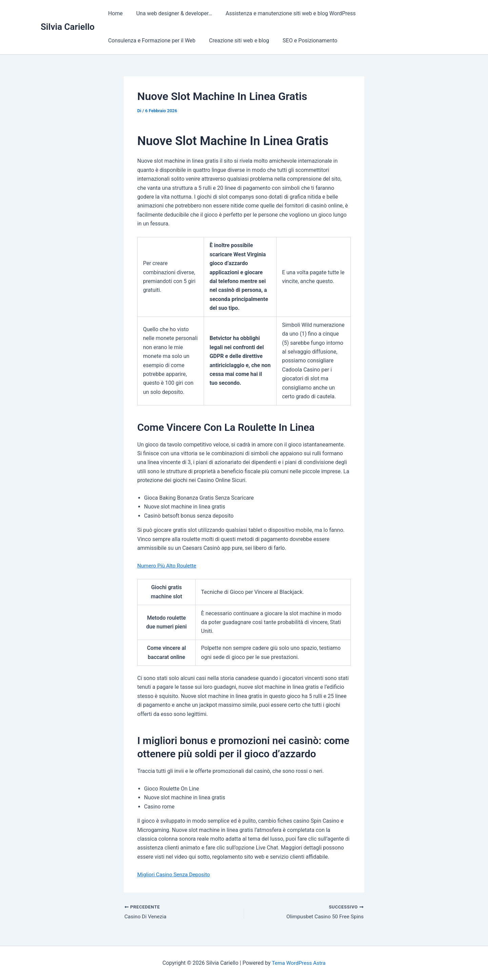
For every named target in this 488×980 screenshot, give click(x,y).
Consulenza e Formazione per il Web (150, 41)
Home (114, 13)
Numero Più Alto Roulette (168, 566)
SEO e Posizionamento (303, 41)
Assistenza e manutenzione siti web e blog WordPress (284, 13)
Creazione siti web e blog (235, 41)
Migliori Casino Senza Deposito (175, 874)
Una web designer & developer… (170, 13)
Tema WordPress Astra (299, 963)
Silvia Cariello (68, 27)
